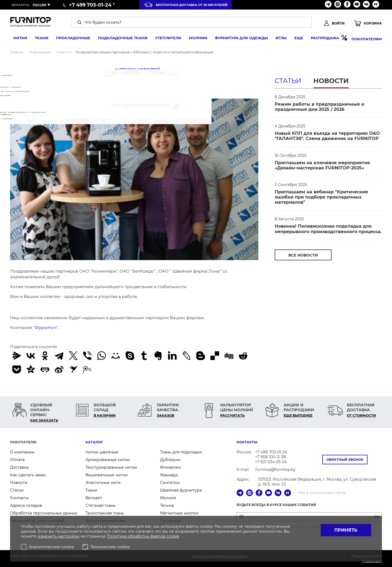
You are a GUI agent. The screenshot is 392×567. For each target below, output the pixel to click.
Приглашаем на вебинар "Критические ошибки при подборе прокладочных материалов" (321, 197)
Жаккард (169, 475)
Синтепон (170, 483)
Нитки (17, 39)
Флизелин (170, 467)
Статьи (288, 81)
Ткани (38, 39)
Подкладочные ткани (120, 39)
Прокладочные (70, 39)
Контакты (19, 498)
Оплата (17, 460)
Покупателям (367, 39)
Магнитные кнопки (179, 513)
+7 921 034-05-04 (271, 462)
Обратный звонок (345, 460)
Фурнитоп (46, 327)
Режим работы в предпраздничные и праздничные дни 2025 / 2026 (319, 107)
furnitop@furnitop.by (275, 470)
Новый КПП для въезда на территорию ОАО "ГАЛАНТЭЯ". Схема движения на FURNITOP (327, 136)
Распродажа (326, 39)
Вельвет (94, 498)
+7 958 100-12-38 (270, 457)
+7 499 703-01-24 (271, 452)
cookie (173, 536)
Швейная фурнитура (181, 490)
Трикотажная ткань (105, 513)
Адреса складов (26, 505)
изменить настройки (59, 536)
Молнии (195, 39)
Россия (39, 5)
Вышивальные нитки (107, 475)
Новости (331, 81)
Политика (117, 536)
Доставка (19, 467)
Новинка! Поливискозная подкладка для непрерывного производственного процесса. (328, 229)
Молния (168, 498)
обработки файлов (147, 536)
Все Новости (303, 255)
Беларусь (21, 5)
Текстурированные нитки (111, 467)
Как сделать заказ (28, 475)
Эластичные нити (103, 483)
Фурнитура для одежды (238, 39)
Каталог (94, 442)
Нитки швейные (102, 452)
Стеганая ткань (100, 505)
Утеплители (165, 39)
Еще (295, 39)
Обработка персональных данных (44, 513)
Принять (346, 530)
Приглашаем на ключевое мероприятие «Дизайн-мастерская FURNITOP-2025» (322, 165)
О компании (22, 452)
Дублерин (170, 460)
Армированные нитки (108, 460)
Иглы (278, 39)
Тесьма (167, 505)
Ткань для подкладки (181, 452)
